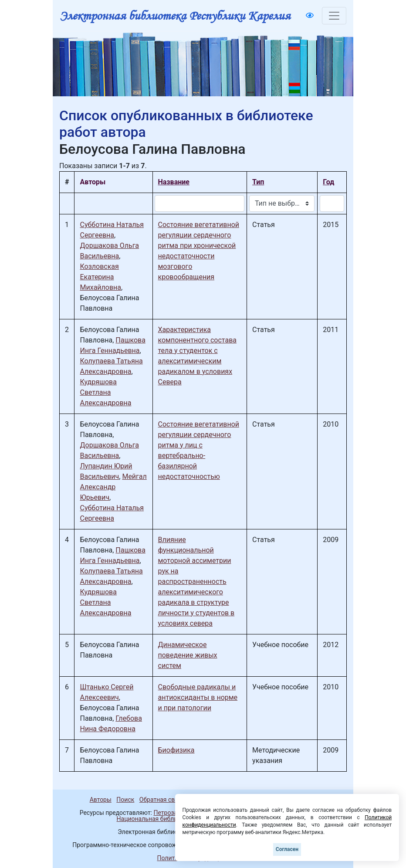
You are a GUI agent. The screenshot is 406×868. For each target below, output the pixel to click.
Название (174, 182)
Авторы (101, 800)
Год (328, 182)
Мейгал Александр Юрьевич (113, 487)
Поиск (125, 800)
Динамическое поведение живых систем (188, 655)
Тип (258, 182)
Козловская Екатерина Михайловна (100, 277)
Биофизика (176, 750)
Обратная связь (162, 800)
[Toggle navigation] (334, 16)
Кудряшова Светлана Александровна (105, 392)
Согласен (287, 849)
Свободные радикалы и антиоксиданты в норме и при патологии (198, 697)
